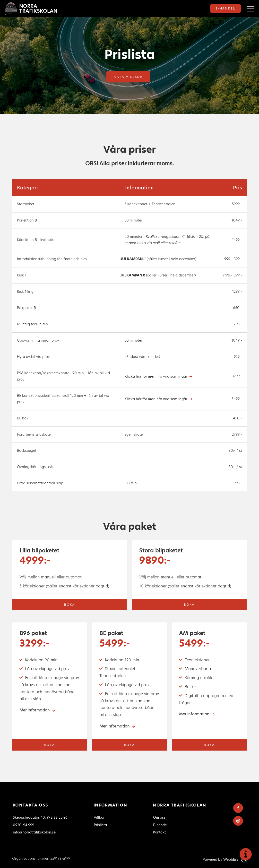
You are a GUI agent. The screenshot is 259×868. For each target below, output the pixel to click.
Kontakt (159, 832)
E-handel (225, 8)
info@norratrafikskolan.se (34, 832)
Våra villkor (128, 77)
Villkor (99, 817)
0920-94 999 (23, 825)
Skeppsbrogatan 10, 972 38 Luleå (40, 817)
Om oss (159, 817)
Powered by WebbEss (225, 859)
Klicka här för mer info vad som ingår (156, 376)
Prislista (100, 825)
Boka (70, 605)
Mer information (35, 710)
